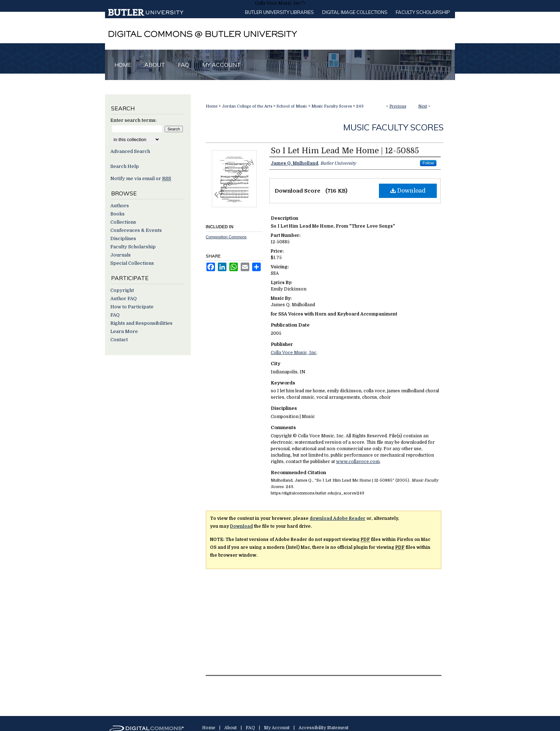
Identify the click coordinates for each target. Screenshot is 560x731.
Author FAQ (124, 299)
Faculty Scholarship (423, 12)
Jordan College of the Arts (247, 106)
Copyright (122, 290)
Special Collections (132, 263)
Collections (123, 222)
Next (423, 106)
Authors (120, 206)
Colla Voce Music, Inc (294, 353)
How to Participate (132, 307)
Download (408, 191)
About (231, 728)
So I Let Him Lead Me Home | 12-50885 (345, 151)
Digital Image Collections (355, 12)
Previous (398, 106)
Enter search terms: (133, 120)
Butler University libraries (279, 12)
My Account (277, 728)
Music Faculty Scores (332, 106)
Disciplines (123, 238)
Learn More (124, 331)
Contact (119, 340)
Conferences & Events (136, 230)
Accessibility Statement (324, 728)
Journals (121, 255)
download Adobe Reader (337, 518)
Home (212, 106)
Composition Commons (226, 237)
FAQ (115, 315)
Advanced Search (130, 151)
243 (360, 106)
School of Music (292, 106)
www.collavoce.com (358, 462)
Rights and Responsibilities (141, 323)
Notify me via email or (141, 178)
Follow (428, 163)
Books (117, 214)
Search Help (125, 166)
